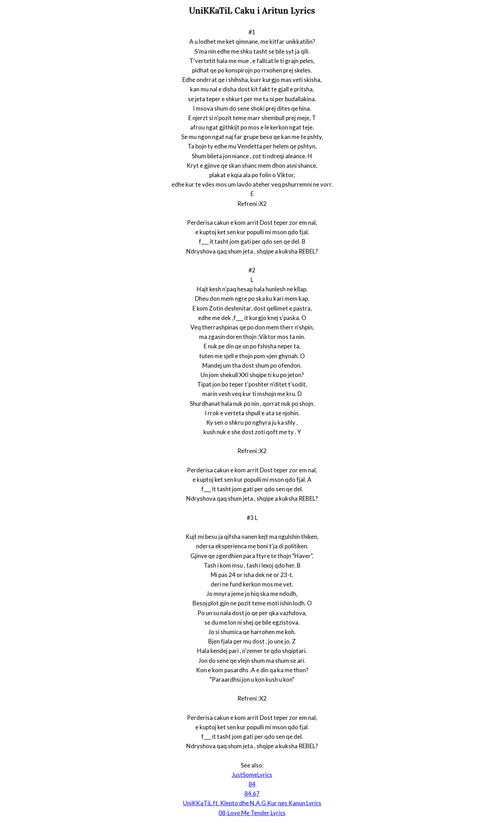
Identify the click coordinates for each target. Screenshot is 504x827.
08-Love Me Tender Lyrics (252, 813)
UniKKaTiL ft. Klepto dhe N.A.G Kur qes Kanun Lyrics (252, 803)
